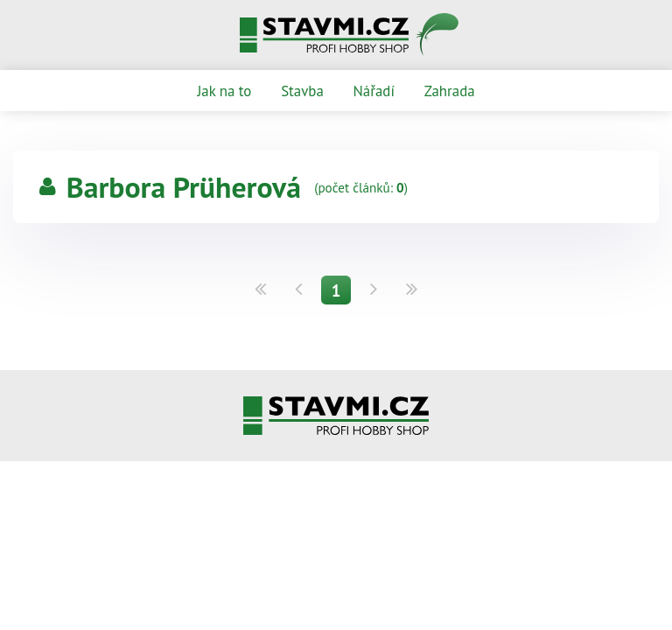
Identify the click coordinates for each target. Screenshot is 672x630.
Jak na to (224, 91)
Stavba (302, 91)
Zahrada (450, 91)
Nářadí (374, 91)
